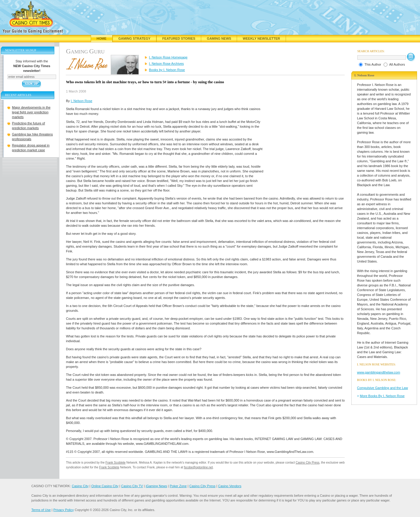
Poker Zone (178, 486)
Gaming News (219, 38)
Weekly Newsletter (261, 38)
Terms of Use (41, 510)
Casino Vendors (230, 486)
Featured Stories (179, 38)
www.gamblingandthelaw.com (379, 372)
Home (102, 38)
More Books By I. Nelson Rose (382, 396)
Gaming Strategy (134, 38)
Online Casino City (105, 486)
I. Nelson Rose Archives (166, 64)
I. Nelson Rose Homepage (168, 57)
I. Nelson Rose (81, 101)
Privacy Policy (64, 510)
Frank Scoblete (115, 463)
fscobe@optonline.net (198, 467)
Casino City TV (132, 486)
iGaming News (156, 486)
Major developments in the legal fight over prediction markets (31, 112)
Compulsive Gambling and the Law (383, 388)
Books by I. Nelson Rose (167, 70)
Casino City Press (308, 463)
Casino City (80, 486)
